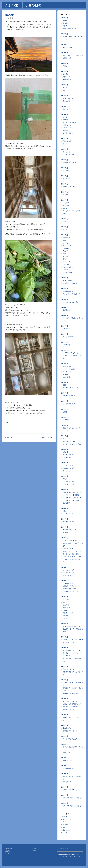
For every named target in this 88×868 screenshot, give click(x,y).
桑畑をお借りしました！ (71, 731)
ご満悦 (65, 222)
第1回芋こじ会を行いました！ (73, 806)
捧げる (65, 208)
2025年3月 (65, 34)
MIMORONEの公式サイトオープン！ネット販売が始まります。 (73, 356)
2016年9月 (65, 425)
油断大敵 (66, 130)
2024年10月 (65, 45)
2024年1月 (65, 63)
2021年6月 (65, 200)
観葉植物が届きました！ (71, 768)
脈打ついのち (67, 246)
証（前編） (66, 205)
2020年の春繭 (67, 272)
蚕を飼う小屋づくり (69, 709)
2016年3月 (65, 508)
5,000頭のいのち (68, 281)
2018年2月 (65, 334)
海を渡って (66, 532)
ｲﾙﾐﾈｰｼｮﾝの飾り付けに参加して (73, 557)
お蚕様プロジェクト (68, 819)
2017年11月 (65, 350)
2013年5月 (65, 803)
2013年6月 (65, 795)
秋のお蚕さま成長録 (69, 589)
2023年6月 (65, 85)
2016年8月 (65, 436)
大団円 (65, 21)
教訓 (64, 254)
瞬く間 (65, 88)
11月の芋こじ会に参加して (72, 559)
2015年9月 (65, 597)
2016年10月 (65, 417)
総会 (64, 720)
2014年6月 (65, 699)
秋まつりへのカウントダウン (72, 444)
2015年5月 (65, 624)
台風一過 (66, 616)
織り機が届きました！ (70, 739)
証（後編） (66, 203)
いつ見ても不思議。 (69, 369)
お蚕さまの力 (67, 125)
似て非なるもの (68, 133)
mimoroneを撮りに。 (70, 396)
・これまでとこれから (63, 849)
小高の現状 (65, 825)
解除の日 (66, 452)
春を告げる (66, 179)
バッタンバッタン (69, 465)
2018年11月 (65, 307)
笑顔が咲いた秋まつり (70, 586)
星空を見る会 (67, 782)
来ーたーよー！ (68, 79)
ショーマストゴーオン (70, 155)
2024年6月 (65, 53)
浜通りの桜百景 (68, 98)
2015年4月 (65, 637)
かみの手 (66, 264)
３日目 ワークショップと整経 (73, 640)
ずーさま (66, 243)
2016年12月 (65, 409)
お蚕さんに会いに (69, 455)
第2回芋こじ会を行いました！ (73, 798)
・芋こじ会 (6, 853)
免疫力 (65, 213)
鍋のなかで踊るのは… (70, 441)
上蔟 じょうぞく (68, 613)
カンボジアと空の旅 (69, 122)
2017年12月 (65, 342)
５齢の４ (66, 26)
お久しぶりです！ (69, 337)
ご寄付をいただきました (71, 591)
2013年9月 (65, 774)
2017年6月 (65, 382)
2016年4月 (65, 490)
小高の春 (66, 171)
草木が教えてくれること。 (71, 573)
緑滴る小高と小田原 (69, 163)
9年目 (65, 90)
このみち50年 (67, 457)
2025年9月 (65, 18)
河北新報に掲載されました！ (72, 707)
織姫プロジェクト (67, 830)
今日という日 (47, 437)
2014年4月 (65, 725)
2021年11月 (65, 192)
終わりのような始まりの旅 (71, 211)
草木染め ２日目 (69, 642)
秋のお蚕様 (66, 377)
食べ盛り (66, 23)
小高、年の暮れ (68, 549)
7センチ (65, 251)
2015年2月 (65, 666)
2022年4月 (65, 168)
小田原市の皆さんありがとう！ (73, 790)
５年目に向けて (68, 329)
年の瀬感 (66, 120)
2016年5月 (65, 476)
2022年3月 (65, 176)
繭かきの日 (66, 109)
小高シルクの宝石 (69, 468)
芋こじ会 (66, 602)
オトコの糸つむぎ (69, 570)
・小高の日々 (34, 850)
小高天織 (66, 605)
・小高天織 (6, 850)
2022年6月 (65, 149)
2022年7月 (65, 138)
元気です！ (66, 66)
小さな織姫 (66, 599)
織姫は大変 (66, 752)
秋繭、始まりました (69, 29)
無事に (65, 240)
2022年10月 (65, 106)
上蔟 (64, 385)
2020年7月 (65, 227)
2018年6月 (65, 315)
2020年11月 (65, 219)
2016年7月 (65, 449)
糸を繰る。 (66, 618)
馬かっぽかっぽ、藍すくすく (72, 294)
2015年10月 (65, 581)
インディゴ (66, 262)
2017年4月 (65, 393)
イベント (64, 822)
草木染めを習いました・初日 (72, 650)
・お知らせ (33, 849)
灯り (64, 562)
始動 (64, 511)
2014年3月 (65, 736)
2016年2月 (65, 519)
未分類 (63, 827)
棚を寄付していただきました (72, 653)
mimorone (64, 817)
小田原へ (66, 412)
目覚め (65, 259)
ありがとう (10, 437)
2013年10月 (65, 766)
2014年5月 (65, 715)
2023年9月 (65, 71)
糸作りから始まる (69, 669)
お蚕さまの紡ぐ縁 (69, 522)
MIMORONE (67, 420)
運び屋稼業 (66, 503)
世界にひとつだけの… (70, 530)
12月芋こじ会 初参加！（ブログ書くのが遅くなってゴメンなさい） (73, 543)
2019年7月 (65, 289)
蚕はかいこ (66, 77)
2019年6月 (65, 299)
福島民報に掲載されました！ (72, 693)
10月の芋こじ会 (68, 583)
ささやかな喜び (68, 267)
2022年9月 (65, 114)
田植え (65, 479)
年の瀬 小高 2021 (70, 187)
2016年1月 (65, 527)
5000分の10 (67, 128)
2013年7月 (65, 787)
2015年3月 (65, 648)
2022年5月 (65, 160)
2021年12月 (65, 184)
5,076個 (65, 230)
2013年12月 (65, 744)
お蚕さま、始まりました (71, 388)
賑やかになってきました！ (71, 717)
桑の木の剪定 (67, 728)
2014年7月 (65, 680)
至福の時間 (66, 608)
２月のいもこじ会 (69, 514)
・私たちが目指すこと (9, 849)
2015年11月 (65, 567)
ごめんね (66, 248)
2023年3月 (65, 96)
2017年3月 (65, 401)
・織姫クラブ (7, 852)
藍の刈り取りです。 (69, 366)
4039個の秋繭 (67, 47)
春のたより (66, 101)
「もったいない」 (69, 484)
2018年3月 (65, 326)
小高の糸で (66, 656)
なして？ (66, 117)
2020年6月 (65, 235)
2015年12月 (65, 538)
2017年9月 (65, 364)
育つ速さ (66, 374)
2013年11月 (65, 758)
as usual (66, 195)
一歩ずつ (66, 610)
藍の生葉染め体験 (69, 291)
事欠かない (66, 256)
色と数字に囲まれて (69, 404)
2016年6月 (65, 463)
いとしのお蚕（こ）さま (71, 302)
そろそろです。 (68, 372)
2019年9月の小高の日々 (71, 283)
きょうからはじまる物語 (71, 554)
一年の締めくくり (69, 345)
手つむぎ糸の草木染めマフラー (73, 626)
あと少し (66, 74)
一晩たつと (66, 270)
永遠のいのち (67, 575)
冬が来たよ (66, 310)
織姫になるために (69, 760)
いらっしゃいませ (69, 482)
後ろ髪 (9, 15)
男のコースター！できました (72, 551)
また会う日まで (68, 238)
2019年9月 (65, 278)
